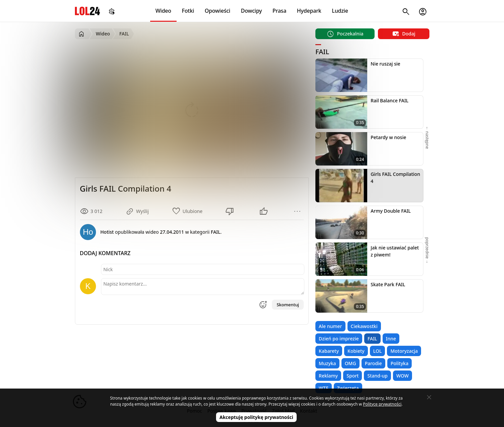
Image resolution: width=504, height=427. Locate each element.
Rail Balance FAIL (389, 100)
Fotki (188, 11)
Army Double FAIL (391, 211)
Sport (352, 376)
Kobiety (356, 351)
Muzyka (327, 363)
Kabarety (329, 351)
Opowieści (218, 11)
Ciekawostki (364, 326)
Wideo (163, 11)
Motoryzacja (404, 351)
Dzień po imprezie (339, 339)
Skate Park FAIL (388, 284)
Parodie (373, 363)
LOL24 (87, 11)
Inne (391, 339)
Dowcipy (251, 11)
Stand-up (377, 376)
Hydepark (309, 11)
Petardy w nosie (388, 137)
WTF (323, 388)
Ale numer (330, 326)
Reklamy (328, 376)
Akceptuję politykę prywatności (256, 417)
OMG (350, 363)
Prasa (279, 11)
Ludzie (340, 11)
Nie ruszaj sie (385, 64)
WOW (402, 376)
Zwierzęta (348, 388)
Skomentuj (288, 305)
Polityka (399, 363)
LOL (378, 351)
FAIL (372, 339)
